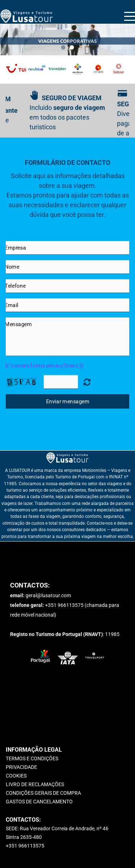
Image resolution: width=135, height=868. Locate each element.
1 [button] (63, 47)
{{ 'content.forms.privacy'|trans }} (44, 365)
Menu (130, 12)
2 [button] (72, 47)
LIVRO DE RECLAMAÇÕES (35, 784)
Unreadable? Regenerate (87, 382)
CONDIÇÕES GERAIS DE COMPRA (43, 793)
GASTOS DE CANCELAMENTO (39, 802)
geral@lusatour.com (48, 595)
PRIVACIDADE (21, 767)
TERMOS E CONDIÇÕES (32, 758)
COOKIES (16, 776)
